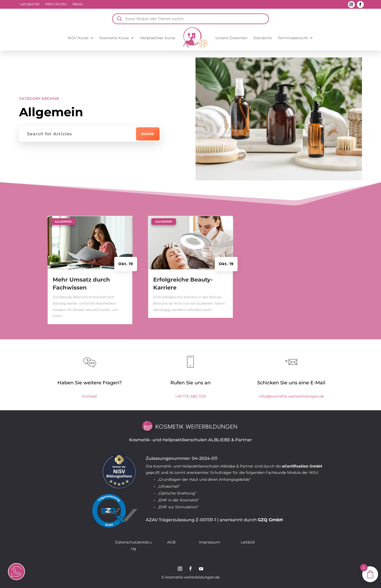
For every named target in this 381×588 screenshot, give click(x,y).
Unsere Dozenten (231, 38)
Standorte (262, 38)
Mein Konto (56, 4)
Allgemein (63, 222)
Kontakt (90, 396)
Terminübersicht (293, 38)
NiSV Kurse (78, 38)
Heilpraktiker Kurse (158, 38)
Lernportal (30, 4)
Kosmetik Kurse (114, 38)
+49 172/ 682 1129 (190, 396)
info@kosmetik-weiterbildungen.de (291, 396)
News (78, 4)
